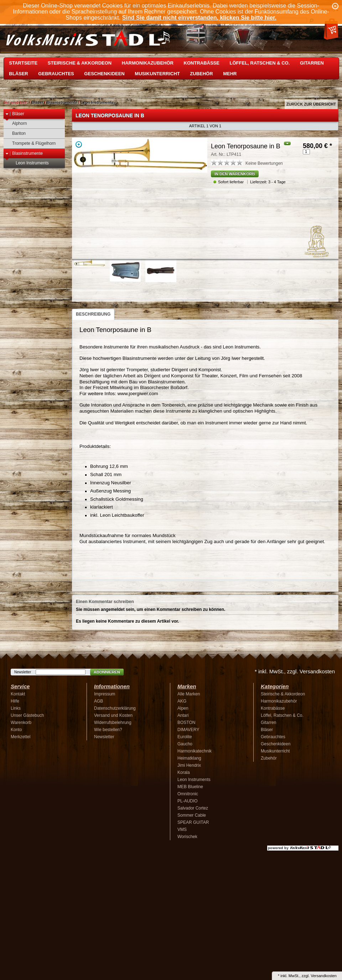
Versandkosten (324, 976)
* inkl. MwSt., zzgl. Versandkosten (295, 671)
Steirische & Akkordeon (80, 63)
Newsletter (23, 672)
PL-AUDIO (188, 801)
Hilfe (15, 701)
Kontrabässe (202, 63)
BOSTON (186, 723)
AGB (99, 701)
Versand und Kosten (113, 715)
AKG (182, 701)
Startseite (23, 63)
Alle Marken (189, 694)
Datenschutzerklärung (115, 708)
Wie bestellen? (108, 730)
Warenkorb (21, 723)
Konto (16, 730)
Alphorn (16, 124)
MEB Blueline (190, 787)
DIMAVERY (188, 730)
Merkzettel (20, 737)
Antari (183, 715)
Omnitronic (188, 794)
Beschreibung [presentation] (93, 314)
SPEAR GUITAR (193, 822)
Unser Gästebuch (27, 715)
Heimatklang (189, 758)
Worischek (187, 837)
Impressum (105, 694)
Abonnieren (107, 672)
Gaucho (185, 744)
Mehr (230, 74)
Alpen (183, 708)
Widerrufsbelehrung (113, 723)
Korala (184, 772)
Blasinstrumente (62, 102)
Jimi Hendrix (189, 765)
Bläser (18, 74)
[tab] (93, 314)
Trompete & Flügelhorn (30, 144)
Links (16, 708)
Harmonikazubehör (148, 63)
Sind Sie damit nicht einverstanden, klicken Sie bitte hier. (199, 18)
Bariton (15, 134)
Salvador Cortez (193, 808)
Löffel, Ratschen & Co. (260, 63)
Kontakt (18, 694)
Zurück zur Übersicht (311, 104)
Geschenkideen (104, 74)
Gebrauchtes (56, 74)
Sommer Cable (192, 815)
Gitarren (312, 63)
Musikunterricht (157, 74)
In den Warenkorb (235, 174)
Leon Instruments (97, 102)
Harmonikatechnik (195, 751)
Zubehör (201, 74)
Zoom (79, 144)
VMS (182, 830)
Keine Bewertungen (264, 163)
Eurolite (185, 737)
